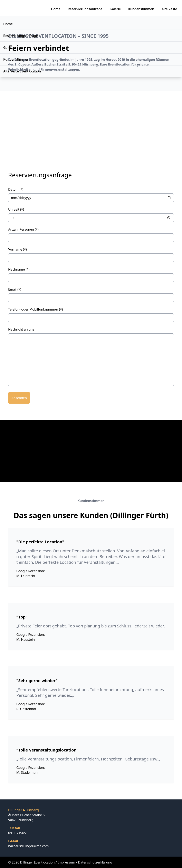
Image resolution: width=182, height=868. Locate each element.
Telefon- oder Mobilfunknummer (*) (36, 309)
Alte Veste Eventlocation (22, 71)
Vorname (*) (17, 249)
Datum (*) (16, 189)
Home (56, 9)
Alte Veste (169, 9)
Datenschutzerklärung (95, 862)
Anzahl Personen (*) (23, 229)
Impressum (66, 862)
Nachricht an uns (21, 329)
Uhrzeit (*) (16, 209)
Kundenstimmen (141, 9)
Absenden (19, 398)
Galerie (115, 9)
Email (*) (15, 289)
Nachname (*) (19, 269)
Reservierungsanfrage (85, 9)
